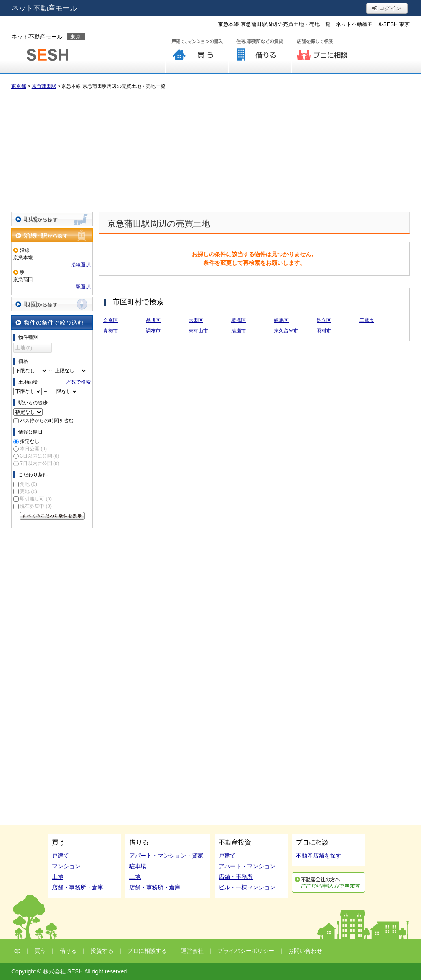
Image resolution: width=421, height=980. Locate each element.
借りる (259, 52)
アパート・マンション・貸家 (166, 856)
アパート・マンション (247, 866)
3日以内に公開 (39, 456)
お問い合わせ (305, 951)
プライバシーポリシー (246, 951)
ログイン (387, 8)
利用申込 (328, 882)
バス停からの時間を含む (47, 421)
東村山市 (198, 331)
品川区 (153, 320)
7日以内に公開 (39, 463)
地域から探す (52, 219)
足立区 (324, 320)
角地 (28, 484)
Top (16, 951)
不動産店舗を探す (319, 856)
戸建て (61, 856)
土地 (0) (24, 348)
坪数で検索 (78, 382)
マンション (66, 866)
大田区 (196, 320)
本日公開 (33, 449)
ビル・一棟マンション (247, 887)
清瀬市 (239, 331)
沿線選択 (81, 265)
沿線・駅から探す (52, 235)
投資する (102, 951)
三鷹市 (367, 320)
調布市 (153, 331)
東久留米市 (286, 331)
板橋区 (239, 320)
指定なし (30, 441)
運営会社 (192, 951)
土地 (58, 877)
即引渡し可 (36, 499)
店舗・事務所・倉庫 (78, 887)
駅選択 (83, 287)
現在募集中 (36, 506)
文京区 (111, 320)
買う (196, 52)
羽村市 (324, 331)
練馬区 (281, 320)
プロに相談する (322, 52)
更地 (28, 491)
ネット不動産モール (44, 8)
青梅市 (111, 331)
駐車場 (138, 866)
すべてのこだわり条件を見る (52, 516)
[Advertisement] (210, 151)
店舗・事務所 (236, 877)
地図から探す (52, 304)
